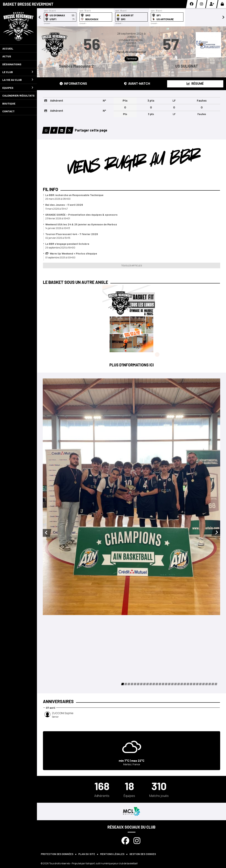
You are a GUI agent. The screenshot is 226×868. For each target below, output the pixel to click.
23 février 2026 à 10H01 (58, 218)
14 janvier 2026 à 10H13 (58, 228)
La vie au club (18, 80)
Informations (73, 84)
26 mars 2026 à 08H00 (58, 199)
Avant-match (137, 84)
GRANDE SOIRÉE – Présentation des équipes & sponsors (81, 215)
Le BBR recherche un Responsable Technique (74, 195)
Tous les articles (132, 265)
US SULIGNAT (187, 66)
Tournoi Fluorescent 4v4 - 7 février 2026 (72, 234)
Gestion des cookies (143, 854)
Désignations (12, 64)
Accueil (8, 48)
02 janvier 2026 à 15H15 (58, 238)
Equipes (18, 88)
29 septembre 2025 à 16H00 (60, 248)
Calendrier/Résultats (18, 95)
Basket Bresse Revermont (28, 4)
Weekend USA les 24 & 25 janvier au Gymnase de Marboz (81, 224)
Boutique (9, 103)
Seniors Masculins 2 (76, 66)
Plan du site (87, 854)
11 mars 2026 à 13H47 (57, 209)
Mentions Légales (112, 854)
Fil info (51, 189)
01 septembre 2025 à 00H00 (60, 258)
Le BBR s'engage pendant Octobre (67, 244)
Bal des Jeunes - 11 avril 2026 (64, 205)
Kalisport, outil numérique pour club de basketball (112, 863)
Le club (18, 72)
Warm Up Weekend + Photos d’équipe (71, 253)
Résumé (195, 84)
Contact (8, 111)
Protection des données (57, 854)
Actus (7, 56)
